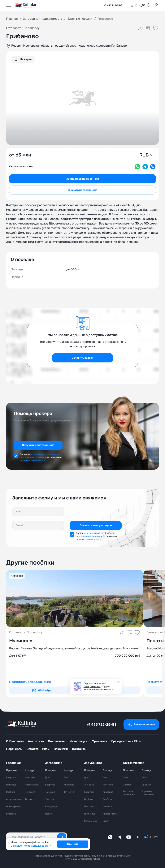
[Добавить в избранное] (156, 28)
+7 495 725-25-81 (101, 725)
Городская (14, 763)
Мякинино (21, 641)
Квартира (11, 777)
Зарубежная (93, 763)
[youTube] (129, 837)
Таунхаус (30, 799)
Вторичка (11, 814)
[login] (156, 5)
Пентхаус (11, 785)
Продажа (12, 770)
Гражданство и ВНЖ (126, 741)
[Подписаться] (62, 837)
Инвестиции (78, 741)
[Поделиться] (141, 28)
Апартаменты (13, 799)
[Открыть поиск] (149, 5)
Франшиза (99, 741)
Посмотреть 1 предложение (30, 682)
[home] (26, 5)
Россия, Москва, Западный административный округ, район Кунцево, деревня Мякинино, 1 (75, 648)
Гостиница (90, 814)
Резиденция (52, 806)
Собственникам (38, 749)
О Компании (15, 741)
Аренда (29, 770)
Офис (126, 777)
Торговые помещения (129, 793)
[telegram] (119, 837)
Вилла (106, 821)
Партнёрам (14, 749)
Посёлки (50, 814)
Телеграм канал (92, 686)
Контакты (79, 749)
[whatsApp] (110, 837)
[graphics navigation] (23, 59)
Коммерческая (134, 763)
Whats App (42, 690)
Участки (49, 799)
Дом (47, 777)
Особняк (11, 792)
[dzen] (138, 837)
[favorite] (142, 5)
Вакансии (61, 749)
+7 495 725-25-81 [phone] (114, 5)
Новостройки (13, 806)
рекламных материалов (33, 460)
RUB (144, 155)
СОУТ (154, 837)
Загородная (54, 763)
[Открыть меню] (8, 5)
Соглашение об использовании (31, 846)
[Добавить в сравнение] (148, 28)
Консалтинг (57, 741)
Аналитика (36, 741)
